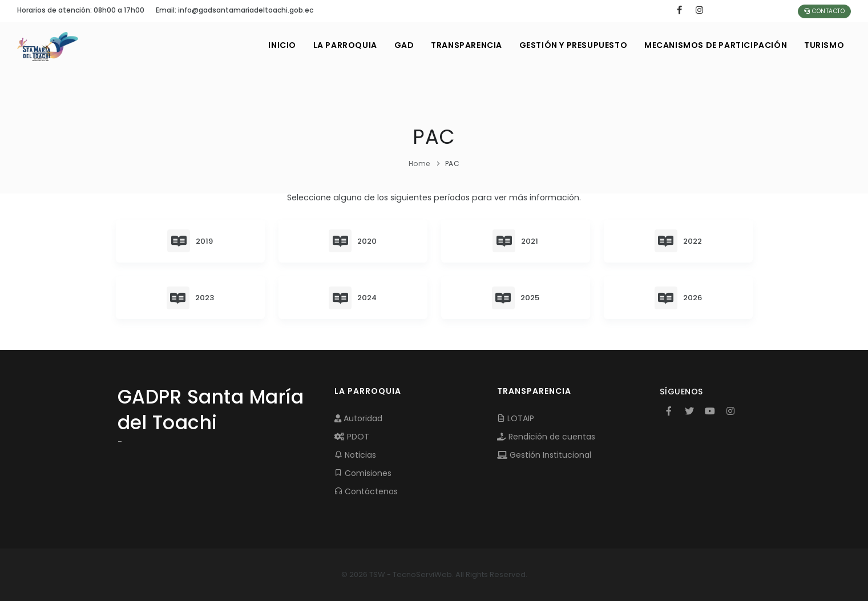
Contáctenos (366, 491)
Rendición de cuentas (546, 437)
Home (419, 164)
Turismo (824, 45)
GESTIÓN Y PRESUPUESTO (573, 45)
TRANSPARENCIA (466, 45)
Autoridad (358, 418)
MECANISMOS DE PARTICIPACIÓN (716, 45)
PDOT (352, 437)
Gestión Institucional (544, 455)
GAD (403, 45)
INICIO (282, 45)
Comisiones (363, 473)
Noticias (355, 455)
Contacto (824, 11)
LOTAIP (516, 418)
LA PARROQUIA (344, 45)
